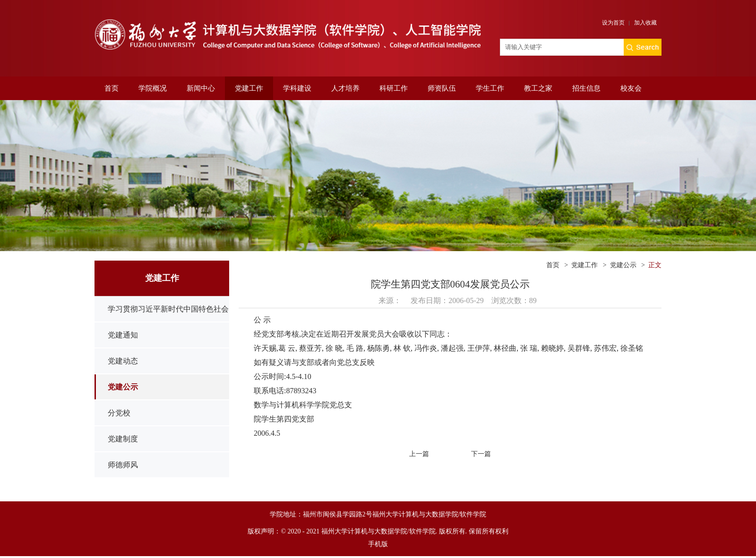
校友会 (631, 88)
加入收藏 (645, 23)
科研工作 (394, 88)
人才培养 (345, 88)
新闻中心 (201, 88)
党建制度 (123, 439)
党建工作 (249, 88)
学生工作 (490, 88)
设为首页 (613, 23)
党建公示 (123, 387)
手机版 (378, 544)
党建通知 (123, 335)
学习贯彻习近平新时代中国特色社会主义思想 (168, 321)
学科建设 (297, 88)
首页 (112, 88)
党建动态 (123, 361)
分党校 (119, 413)
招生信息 (586, 88)
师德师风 (123, 465)
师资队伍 (442, 88)
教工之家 (538, 88)
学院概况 (153, 88)
